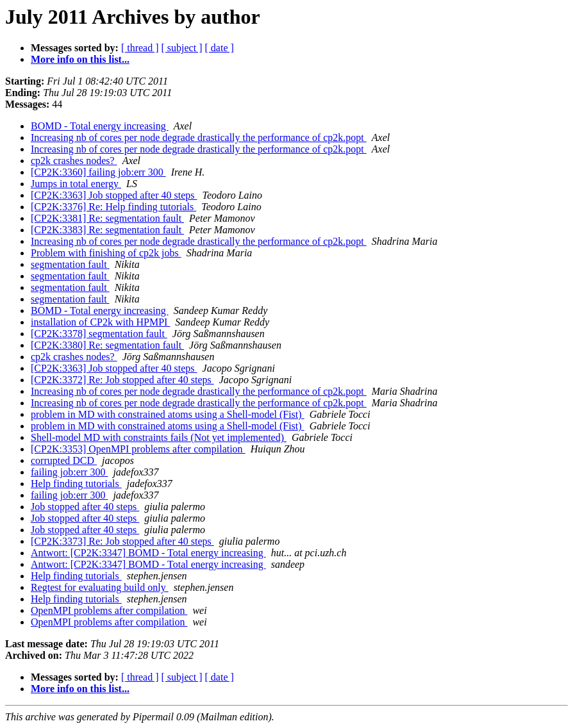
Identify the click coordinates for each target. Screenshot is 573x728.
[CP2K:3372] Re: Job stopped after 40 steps (122, 380)
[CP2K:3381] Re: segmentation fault (107, 218)
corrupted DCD (64, 460)
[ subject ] (182, 48)
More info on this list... (80, 59)
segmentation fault (70, 264)
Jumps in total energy (76, 184)
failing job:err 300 (69, 472)
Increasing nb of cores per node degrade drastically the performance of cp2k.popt (199, 137)
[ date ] (220, 48)
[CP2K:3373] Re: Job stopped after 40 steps (122, 541)
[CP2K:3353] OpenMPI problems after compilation (138, 449)
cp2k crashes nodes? (74, 161)
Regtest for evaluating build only (100, 587)
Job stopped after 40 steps (85, 507)
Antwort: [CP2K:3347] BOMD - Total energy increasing (148, 553)
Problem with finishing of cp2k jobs (106, 253)
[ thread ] (140, 48)
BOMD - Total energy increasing (100, 126)
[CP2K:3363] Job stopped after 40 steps (114, 195)
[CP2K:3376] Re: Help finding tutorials (113, 207)
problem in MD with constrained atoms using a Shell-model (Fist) (168, 414)
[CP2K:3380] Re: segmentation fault (107, 345)
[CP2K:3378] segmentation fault (99, 334)
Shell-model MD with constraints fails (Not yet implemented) (159, 437)
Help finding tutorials (76, 484)
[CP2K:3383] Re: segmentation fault (107, 230)
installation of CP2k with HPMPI (100, 322)
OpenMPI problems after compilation (109, 610)
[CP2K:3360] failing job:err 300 (98, 172)
